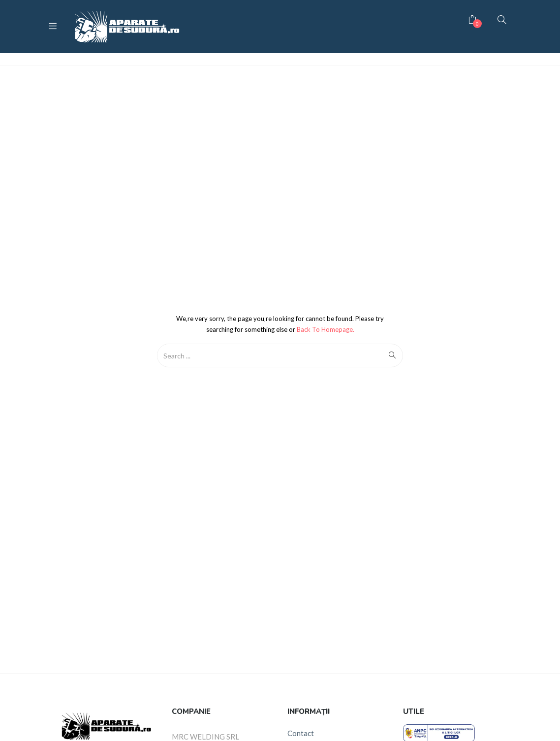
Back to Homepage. (326, 329)
